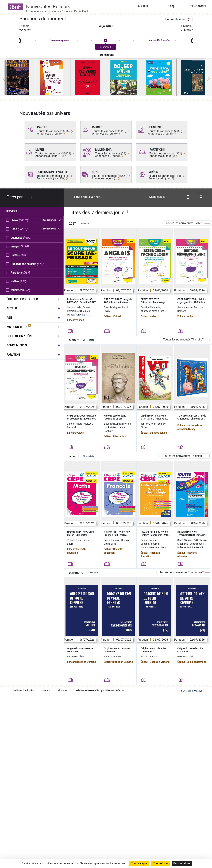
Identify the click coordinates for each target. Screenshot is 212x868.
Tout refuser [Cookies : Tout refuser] (161, 863)
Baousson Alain (76, 656)
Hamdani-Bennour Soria (154, 547)
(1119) (24, 246)
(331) (26, 272)
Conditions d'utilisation (23, 690)
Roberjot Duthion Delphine (192, 547)
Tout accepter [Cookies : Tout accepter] (139, 863)
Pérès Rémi (82, 315)
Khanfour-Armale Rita (152, 311)
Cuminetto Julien (150, 544)
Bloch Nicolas (185, 540)
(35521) (22, 229)
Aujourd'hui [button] (106, 26)
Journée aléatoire (177, 19)
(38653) (24, 220)
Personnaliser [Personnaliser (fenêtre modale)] (182, 863)
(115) (23, 281)
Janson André (185, 307)
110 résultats (106, 55)
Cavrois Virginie (112, 307)
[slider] (106, 41)
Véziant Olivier (75, 540)
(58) (28, 290)
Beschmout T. (197, 544)
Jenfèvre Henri (149, 424)
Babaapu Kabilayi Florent (118, 424)
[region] (106, 79)
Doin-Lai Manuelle (150, 307)
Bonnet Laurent (149, 540)
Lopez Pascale (112, 540)
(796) (22, 255)
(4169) (27, 238)
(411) (40, 264)
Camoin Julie (74, 307)
